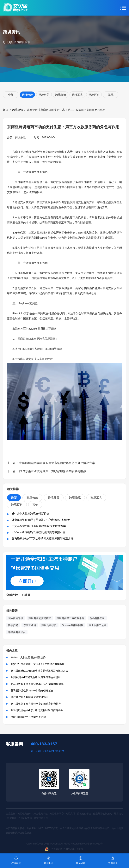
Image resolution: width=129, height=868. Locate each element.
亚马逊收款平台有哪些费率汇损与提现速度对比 (37, 684)
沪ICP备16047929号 (92, 844)
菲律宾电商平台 (17, 632)
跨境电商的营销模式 (40, 618)
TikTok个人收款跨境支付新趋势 (30, 514)
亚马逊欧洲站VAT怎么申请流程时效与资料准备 (37, 710)
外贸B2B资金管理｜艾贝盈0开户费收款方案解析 (41, 520)
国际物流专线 (15, 618)
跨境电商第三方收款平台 (70, 618)
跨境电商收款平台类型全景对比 (28, 717)
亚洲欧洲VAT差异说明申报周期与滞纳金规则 (36, 677)
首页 (6, 110)
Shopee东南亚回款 (73, 625)
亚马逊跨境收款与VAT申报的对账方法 (32, 690)
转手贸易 (13, 625)
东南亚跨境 (30, 625)
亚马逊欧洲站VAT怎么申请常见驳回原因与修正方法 (43, 538)
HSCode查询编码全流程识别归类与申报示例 (38, 532)
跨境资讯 (18, 110)
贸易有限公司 (97, 618)
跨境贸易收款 (49, 625)
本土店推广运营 (98, 625)
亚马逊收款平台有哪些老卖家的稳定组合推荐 (36, 704)
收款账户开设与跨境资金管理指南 (30, 697)
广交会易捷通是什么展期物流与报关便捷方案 (39, 526)
